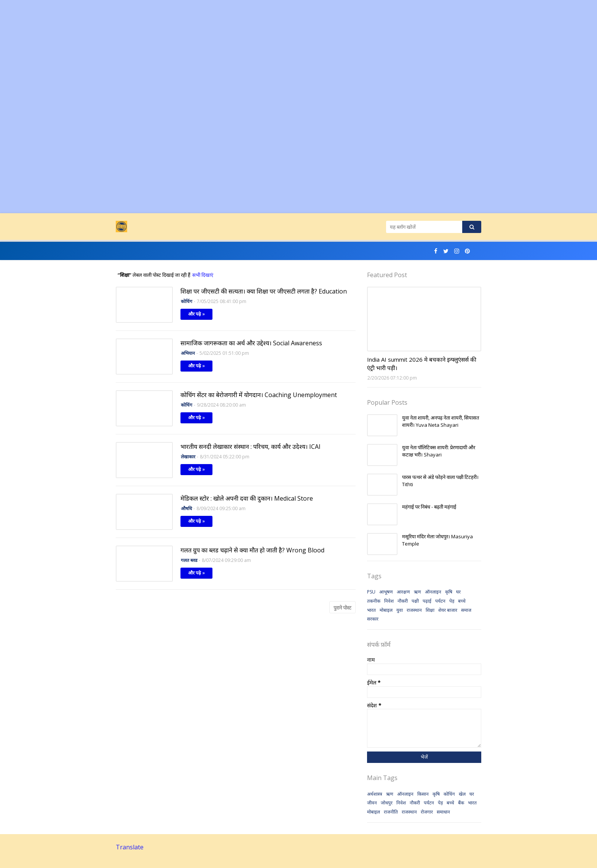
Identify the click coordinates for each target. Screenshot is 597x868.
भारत (371, 610)
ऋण (417, 592)
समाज (466, 610)
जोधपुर (387, 803)
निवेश (389, 601)
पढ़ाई (427, 601)
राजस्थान (414, 610)
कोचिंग (449, 794)
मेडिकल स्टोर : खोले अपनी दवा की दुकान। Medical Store (247, 498)
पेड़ (452, 601)
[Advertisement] (228, 53)
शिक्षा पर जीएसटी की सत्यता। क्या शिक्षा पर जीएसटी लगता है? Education (264, 291)
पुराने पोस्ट (342, 608)
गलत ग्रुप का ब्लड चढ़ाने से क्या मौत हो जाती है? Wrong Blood (252, 550)
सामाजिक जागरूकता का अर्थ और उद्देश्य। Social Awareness (251, 343)
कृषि (449, 592)
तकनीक (374, 601)
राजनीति (391, 812)
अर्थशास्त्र (375, 794)
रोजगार (427, 812)
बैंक (461, 803)
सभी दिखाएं (203, 275)
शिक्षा (430, 610)
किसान (423, 794)
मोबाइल (386, 610)
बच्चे (462, 601)
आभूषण (386, 592)
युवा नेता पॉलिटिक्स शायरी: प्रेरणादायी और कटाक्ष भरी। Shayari (439, 451)
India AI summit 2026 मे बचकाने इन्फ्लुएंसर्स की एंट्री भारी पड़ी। (422, 364)
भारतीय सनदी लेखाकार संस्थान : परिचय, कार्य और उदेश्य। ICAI (251, 447)
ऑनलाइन (433, 592)
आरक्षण (403, 592)
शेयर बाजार (448, 610)
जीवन (372, 803)
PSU (371, 592)
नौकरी (403, 601)
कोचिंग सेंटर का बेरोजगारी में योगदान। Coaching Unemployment (259, 395)
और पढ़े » (196, 314)
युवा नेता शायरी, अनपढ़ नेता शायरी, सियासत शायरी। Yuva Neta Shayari (441, 421)
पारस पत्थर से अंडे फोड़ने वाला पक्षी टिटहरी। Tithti (440, 481)
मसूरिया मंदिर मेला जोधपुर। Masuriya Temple (437, 540)
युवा (400, 610)
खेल (462, 794)
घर (458, 592)
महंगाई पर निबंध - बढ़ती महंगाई (429, 507)
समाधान (443, 812)
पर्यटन (440, 601)
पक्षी (415, 601)
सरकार (373, 619)
